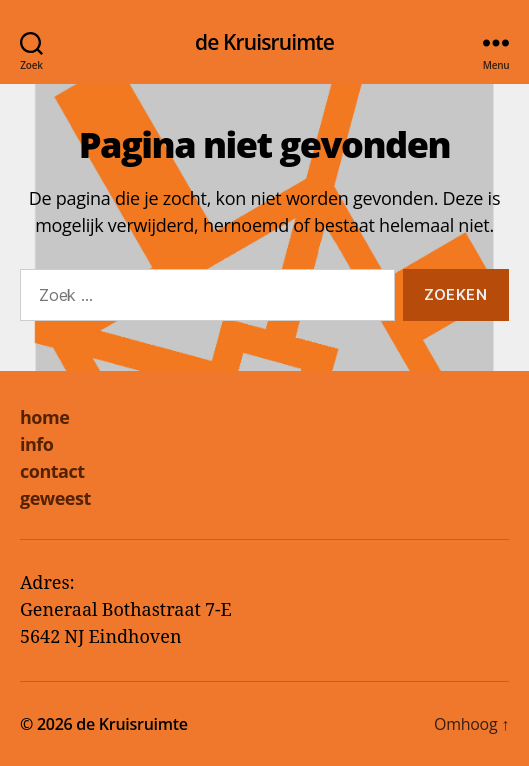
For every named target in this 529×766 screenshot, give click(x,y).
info (36, 444)
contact (52, 471)
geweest (55, 498)
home (44, 417)
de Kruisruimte (264, 42)
